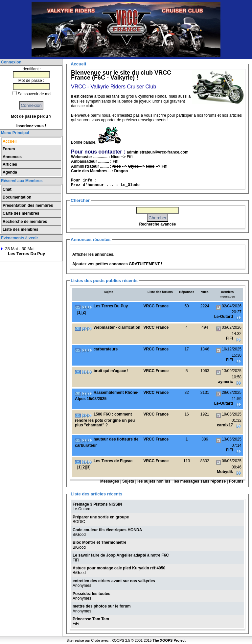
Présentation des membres (28, 205)
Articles (10, 164)
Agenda (10, 172)
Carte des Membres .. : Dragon (99, 171)
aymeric (226, 382)
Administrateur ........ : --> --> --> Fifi (119, 166)
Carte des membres (21, 213)
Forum (9, 149)
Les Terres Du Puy (26, 254)
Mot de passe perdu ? (31, 116)
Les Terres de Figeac (113, 461)
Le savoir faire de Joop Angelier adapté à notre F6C (121, 555)
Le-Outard (224, 317)
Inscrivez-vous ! (31, 126)
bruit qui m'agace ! (111, 371)
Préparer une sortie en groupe (101, 517)
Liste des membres (21, 229)
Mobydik (225, 472)
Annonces (12, 157)
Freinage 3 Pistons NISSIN (97, 504)
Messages (110, 481)
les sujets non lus (154, 481)
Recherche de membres (25, 222)
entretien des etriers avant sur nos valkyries (114, 581)
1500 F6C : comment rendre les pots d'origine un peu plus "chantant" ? (105, 420)
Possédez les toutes (92, 594)
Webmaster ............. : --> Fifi (102, 157)
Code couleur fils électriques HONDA (107, 530)
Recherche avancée (157, 224)
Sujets (128, 481)
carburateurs (106, 349)
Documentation (17, 197)
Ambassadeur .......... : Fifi (95, 161)
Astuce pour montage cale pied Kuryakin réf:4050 (119, 568)
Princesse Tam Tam (91, 619)
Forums (236, 481)
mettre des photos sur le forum (102, 606)
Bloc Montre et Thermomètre (99, 542)
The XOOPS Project (169, 640)
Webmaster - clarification (117, 327)
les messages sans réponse (200, 481)
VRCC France (156, 306)
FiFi (229, 338)
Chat (7, 189)
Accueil (10, 141)
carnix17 (225, 425)
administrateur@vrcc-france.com (158, 152)
